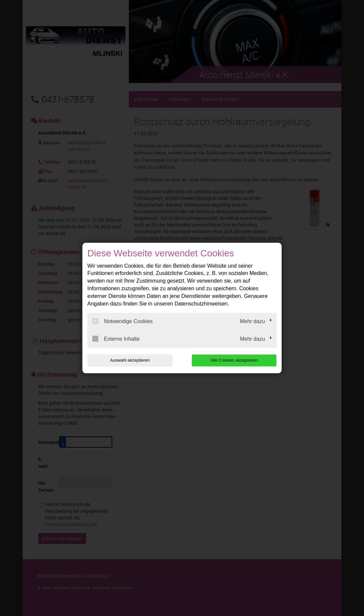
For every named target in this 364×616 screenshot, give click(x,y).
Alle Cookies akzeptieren (234, 360)
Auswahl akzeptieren (130, 360)
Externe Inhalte (116, 339)
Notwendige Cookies (123, 321)
